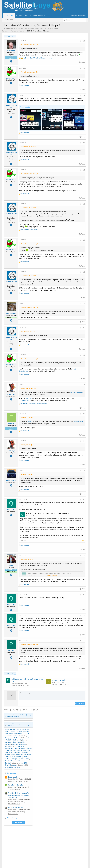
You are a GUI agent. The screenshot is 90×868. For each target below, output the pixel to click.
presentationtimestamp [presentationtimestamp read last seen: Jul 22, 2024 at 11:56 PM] (74, 83)
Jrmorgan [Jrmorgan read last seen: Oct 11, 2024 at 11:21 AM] (68, 81)
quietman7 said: (26, 664)
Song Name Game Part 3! (70, 107)
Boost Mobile (66, 99)
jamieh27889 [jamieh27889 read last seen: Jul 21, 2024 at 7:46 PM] (63, 89)
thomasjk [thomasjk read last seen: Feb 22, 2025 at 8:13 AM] (61, 66)
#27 (53, 285)
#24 (53, 167)
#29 (53, 362)
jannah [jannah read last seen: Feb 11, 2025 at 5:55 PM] (66, 76)
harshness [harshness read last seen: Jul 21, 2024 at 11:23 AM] (71, 89)
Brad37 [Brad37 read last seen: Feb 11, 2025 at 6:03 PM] (61, 76)
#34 (53, 523)
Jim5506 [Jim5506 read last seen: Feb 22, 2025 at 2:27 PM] (62, 62)
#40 (53, 757)
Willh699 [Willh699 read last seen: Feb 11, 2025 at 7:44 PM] (78, 74)
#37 (53, 661)
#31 (53, 420)
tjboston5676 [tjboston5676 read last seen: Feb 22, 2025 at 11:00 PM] (71, 56)
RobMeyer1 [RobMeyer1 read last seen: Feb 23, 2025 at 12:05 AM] (62, 56)
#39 (53, 725)
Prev (8, 36)
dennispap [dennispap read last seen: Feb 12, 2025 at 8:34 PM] (75, 70)
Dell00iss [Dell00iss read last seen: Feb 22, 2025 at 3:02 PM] (76, 60)
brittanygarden (24, 476)
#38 (53, 704)
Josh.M (29, 471)
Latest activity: (39, 28)
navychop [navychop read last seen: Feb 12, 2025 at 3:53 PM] (67, 72)
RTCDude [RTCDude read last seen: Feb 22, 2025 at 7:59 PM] (80, 56)
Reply (53, 67)
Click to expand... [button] (37, 263)
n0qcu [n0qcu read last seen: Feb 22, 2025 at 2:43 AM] (69, 68)
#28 (53, 324)
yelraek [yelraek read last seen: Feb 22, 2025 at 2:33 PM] (82, 60)
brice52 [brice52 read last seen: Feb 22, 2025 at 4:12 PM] (68, 58)
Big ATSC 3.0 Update (69, 129)
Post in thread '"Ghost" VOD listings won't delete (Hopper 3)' (48, 606)
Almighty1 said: (26, 495)
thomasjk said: (25, 527)
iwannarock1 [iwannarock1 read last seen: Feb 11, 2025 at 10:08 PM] (62, 74)
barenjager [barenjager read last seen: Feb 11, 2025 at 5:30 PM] (72, 76)
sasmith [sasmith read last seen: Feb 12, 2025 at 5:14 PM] (82, 70)
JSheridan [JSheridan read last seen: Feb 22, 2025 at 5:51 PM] (62, 58)
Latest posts (65, 95)
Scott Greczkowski (47, 438)
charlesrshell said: (27, 394)
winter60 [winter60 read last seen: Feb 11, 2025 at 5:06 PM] (61, 79)
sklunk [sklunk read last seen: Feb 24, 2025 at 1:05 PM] (66, 53)
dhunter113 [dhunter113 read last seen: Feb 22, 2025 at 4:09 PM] (76, 58)
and (29, 275)
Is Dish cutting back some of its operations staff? (19, 808)
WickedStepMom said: (28, 45)
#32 (53, 453)
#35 (53, 557)
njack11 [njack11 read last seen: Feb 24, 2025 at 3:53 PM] (61, 53)
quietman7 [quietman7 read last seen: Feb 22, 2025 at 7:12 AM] (76, 66)
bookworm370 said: (27, 171)
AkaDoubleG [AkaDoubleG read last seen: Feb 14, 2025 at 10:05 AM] (62, 70)
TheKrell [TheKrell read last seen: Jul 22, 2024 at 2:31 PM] (61, 85)
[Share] (50, 41)
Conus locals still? (44, 809)
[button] (31, 16)
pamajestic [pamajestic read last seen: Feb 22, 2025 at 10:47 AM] (62, 64)
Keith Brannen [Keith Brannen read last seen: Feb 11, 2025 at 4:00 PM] (70, 79)
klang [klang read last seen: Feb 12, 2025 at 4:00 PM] (61, 72)
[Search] (74, 20)
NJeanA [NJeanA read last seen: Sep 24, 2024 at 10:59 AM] (74, 81)
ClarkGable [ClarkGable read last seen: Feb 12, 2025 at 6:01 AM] (80, 72)
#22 (53, 73)
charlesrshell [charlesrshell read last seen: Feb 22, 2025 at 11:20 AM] (70, 62)
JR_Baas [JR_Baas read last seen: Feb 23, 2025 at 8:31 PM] (72, 53)
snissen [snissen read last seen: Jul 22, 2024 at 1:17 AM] (68, 87)
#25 (53, 199)
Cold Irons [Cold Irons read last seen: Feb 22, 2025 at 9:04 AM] (70, 64)
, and (34, 481)
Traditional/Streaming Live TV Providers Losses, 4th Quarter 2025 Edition (72, 117)
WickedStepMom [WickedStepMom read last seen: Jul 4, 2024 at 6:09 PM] (64, 51)
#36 (53, 590)
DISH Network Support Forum (71, 103)
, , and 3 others (38, 62)
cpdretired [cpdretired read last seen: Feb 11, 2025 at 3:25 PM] (78, 79)
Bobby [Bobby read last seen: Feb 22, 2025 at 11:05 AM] (77, 62)
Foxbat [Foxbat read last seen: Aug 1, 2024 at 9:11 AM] (80, 81)
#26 (53, 243)
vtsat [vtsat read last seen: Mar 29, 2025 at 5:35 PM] (72, 51)
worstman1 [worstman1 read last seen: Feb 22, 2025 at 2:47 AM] (62, 68)
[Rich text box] (37, 827)
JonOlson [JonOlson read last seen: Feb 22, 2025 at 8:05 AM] (68, 66)
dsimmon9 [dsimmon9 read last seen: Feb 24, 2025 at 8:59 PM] (78, 51)
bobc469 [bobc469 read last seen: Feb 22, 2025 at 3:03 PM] (69, 60)
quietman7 (23, 646)
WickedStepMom (12, 28)
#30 (53, 390)
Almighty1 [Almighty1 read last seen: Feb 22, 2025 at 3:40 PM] (62, 60)
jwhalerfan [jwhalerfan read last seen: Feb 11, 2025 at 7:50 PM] (71, 74)
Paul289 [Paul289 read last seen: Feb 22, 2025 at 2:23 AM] (74, 68)
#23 (53, 102)
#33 (53, 491)
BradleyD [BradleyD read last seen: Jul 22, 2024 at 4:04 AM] (61, 87)
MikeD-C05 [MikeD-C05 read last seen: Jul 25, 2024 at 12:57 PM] (62, 83)
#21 (53, 41)
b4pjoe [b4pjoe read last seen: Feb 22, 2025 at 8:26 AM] (76, 64)
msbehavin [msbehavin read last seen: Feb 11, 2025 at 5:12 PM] (80, 76)
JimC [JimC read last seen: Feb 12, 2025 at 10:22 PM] (69, 70)
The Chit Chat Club (67, 111)
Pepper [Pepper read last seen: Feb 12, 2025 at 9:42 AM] (73, 72)
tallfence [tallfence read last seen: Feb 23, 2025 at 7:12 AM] (79, 53)
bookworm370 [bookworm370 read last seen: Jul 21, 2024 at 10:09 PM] (76, 87)
